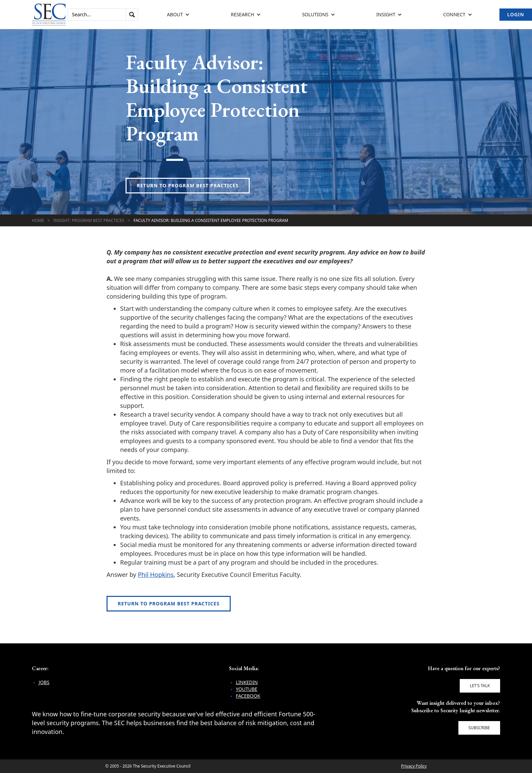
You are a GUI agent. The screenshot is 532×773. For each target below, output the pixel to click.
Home (38, 220)
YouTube (247, 689)
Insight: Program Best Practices (89, 220)
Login (516, 14)
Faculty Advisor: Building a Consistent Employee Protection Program (211, 220)
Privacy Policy (414, 766)
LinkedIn (247, 682)
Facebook (248, 696)
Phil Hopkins (156, 574)
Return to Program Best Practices (188, 185)
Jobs (44, 682)
